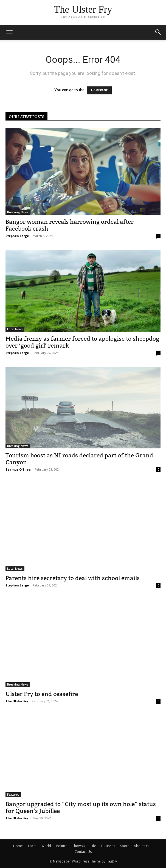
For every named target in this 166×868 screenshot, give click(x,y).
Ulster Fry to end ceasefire (42, 694)
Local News (15, 329)
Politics (62, 846)
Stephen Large (17, 236)
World (46, 846)
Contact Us (83, 852)
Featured (13, 795)
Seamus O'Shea (18, 469)
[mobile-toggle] (9, 32)
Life (93, 846)
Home (18, 846)
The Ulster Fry (17, 701)
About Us (141, 846)
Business (108, 846)
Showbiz (79, 846)
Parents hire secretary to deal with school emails (73, 578)
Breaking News (18, 212)
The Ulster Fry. (17, 818)
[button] (158, 32)
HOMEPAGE (99, 90)
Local (32, 846)
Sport (124, 846)
